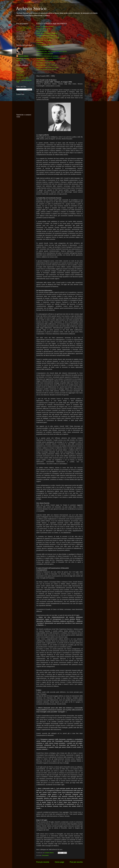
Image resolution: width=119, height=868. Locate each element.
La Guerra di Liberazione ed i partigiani (47, 56)
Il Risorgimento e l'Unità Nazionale (46, 36)
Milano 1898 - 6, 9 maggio (44, 40)
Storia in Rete (20, 72)
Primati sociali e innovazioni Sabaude (47, 33)
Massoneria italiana (42, 31)
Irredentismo (40, 42)
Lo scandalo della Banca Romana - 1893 (48, 38)
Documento (45, 855)
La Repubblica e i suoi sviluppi (45, 60)
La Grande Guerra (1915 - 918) (45, 47)
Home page (59, 862)
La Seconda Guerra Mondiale (45, 54)
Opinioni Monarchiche (23, 78)
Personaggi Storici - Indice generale (46, 65)
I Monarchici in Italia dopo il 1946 (46, 63)
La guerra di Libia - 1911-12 (44, 45)
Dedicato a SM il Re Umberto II (22, 69)
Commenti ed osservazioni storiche (46, 70)
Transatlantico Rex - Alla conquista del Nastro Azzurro (52, 51)
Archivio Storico (31, 8)
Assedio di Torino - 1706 (43, 29)
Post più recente (43, 862)
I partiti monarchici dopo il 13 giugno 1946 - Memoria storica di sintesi (24, 29)
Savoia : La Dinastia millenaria (45, 26)
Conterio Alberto (23, 56)
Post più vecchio (76, 862)
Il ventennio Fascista (42, 49)
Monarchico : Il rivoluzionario (21, 75)
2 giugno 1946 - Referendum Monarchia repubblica (51, 58)
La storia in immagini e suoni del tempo (47, 67)
